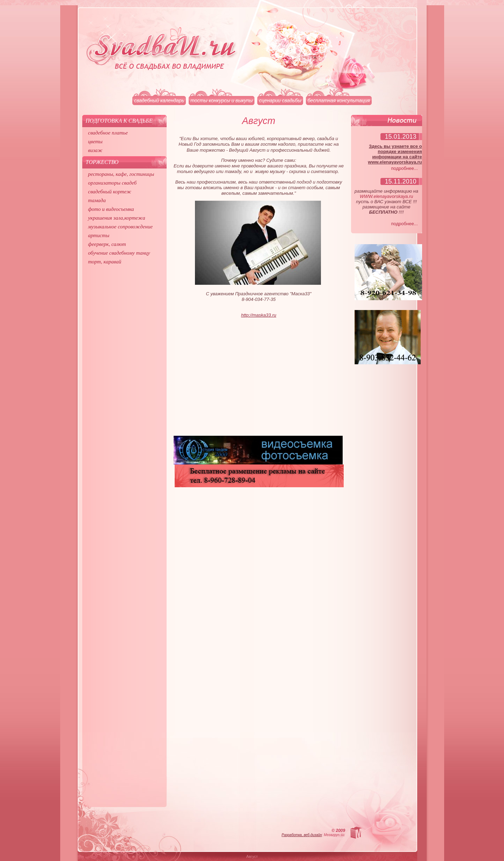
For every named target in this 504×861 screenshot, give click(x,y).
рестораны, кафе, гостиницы (121, 174)
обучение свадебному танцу (119, 253)
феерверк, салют (107, 244)
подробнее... (405, 168)
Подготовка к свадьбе (119, 121)
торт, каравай (105, 262)
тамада (97, 200)
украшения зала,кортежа (117, 218)
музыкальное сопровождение (121, 227)
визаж (95, 150)
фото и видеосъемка (111, 209)
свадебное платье (108, 133)
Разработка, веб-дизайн (302, 835)
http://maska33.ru (259, 315)
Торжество (102, 162)
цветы (95, 142)
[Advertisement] (259, 380)
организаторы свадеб (113, 183)
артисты (99, 235)
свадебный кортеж (110, 192)
